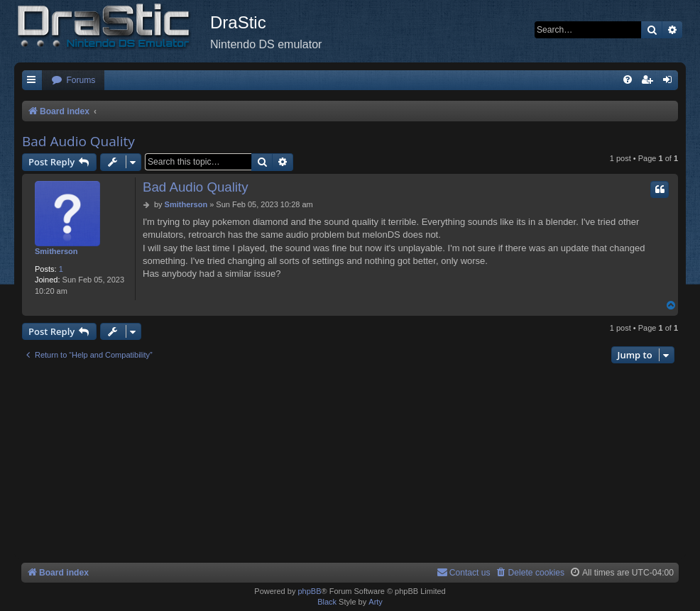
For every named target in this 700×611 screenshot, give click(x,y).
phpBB (309, 591)
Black (327, 602)
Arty (376, 602)
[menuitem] (73, 81)
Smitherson (56, 251)
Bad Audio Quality (78, 141)
